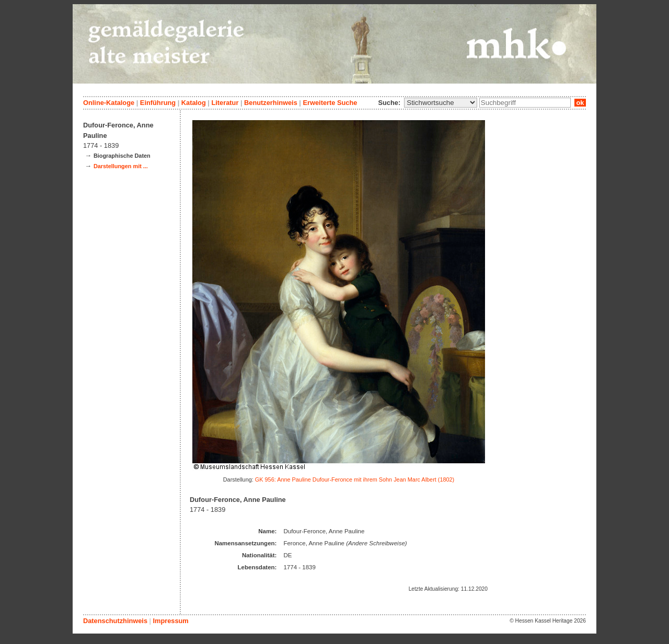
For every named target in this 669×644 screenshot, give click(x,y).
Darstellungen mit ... (121, 166)
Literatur (225, 103)
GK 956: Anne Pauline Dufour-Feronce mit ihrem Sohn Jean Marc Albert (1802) (355, 479)
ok (580, 103)
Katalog (194, 103)
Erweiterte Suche (330, 103)
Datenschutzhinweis (115, 621)
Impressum (170, 621)
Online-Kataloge (109, 103)
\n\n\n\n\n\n (441, 103)
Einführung (158, 103)
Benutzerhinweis (271, 103)
